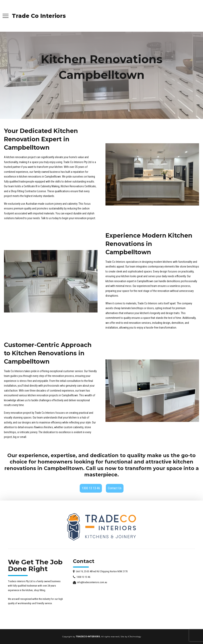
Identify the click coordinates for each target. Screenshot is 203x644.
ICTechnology (134, 637)
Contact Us (115, 488)
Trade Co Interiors (39, 16)
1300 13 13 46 (91, 488)
